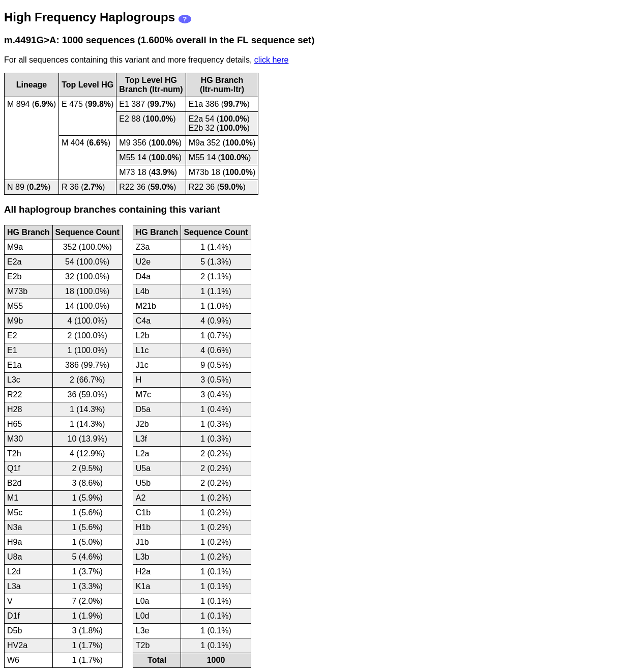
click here (272, 60)
